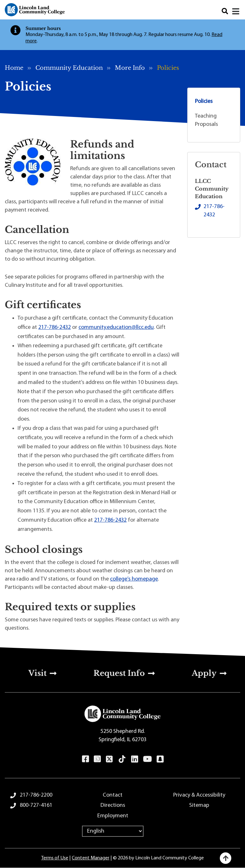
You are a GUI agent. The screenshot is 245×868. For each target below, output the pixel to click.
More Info (130, 68)
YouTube (147, 759)
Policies (204, 101)
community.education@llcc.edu (116, 327)
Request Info (119, 673)
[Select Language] (113, 831)
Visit (37, 673)
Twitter (109, 759)
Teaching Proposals (206, 120)
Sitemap (199, 805)
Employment (113, 816)
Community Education (69, 68)
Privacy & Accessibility (199, 795)
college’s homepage (134, 579)
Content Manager (91, 858)
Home (14, 68)
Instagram (97, 759)
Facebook (85, 759)
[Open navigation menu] (236, 11)
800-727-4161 (36, 805)
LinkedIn (134, 759)
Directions (113, 805)
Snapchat (160, 759)
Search (225, 11)
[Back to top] (226, 858)
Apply (204, 673)
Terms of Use (55, 858)
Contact (113, 795)
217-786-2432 (55, 327)
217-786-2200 (36, 795)
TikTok (122, 759)
